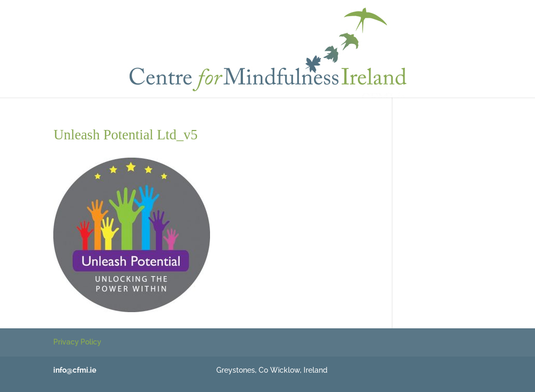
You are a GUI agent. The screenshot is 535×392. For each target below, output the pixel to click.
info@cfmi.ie (75, 370)
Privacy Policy (77, 342)
